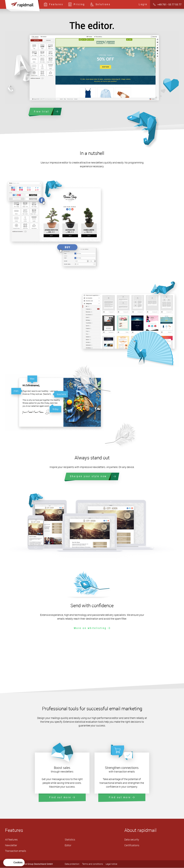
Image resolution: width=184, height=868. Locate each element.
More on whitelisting (92, 628)
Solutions (100, 4)
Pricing (77, 4)
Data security (132, 840)
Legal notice (111, 864)
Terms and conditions (93, 864)
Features (53, 4)
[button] (14, 863)
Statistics (70, 840)
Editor (68, 845)
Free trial (45, 112)
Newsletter (11, 845)
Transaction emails (16, 851)
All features (11, 840)
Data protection (72, 864)
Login (143, 4)
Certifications (132, 845)
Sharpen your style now (92, 477)
